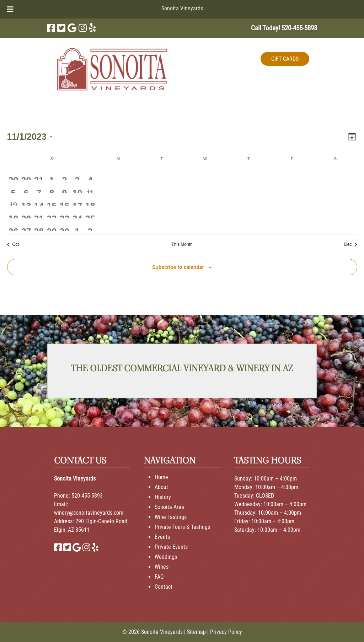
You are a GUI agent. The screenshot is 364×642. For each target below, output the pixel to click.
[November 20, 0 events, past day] (26, 212)
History (163, 497)
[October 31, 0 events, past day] (39, 174)
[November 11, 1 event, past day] (90, 186)
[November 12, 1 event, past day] (14, 199)
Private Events (171, 547)
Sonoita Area (169, 507)
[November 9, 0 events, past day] (64, 186)
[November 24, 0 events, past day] (77, 212)
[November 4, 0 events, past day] (90, 174)
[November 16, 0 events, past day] (64, 199)
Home (161, 477)
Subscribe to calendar (178, 267)
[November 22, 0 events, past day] (52, 212)
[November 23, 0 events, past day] (64, 212)
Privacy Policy (226, 632)
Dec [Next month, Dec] (350, 244)
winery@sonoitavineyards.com (89, 513)
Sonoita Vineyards (182, 8)
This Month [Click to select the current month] (182, 244)
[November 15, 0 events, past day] (52, 199)
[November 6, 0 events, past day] (26, 186)
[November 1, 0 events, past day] (52, 174)
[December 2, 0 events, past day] (90, 225)
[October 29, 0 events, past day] (14, 174)
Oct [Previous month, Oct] (13, 244)
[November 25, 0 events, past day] (90, 212)
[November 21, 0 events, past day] (39, 212)
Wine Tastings (171, 517)
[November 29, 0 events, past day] (52, 225)
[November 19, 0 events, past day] (14, 212)
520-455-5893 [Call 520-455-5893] (87, 496)
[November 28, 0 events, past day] (39, 225)
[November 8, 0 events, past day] (52, 186)
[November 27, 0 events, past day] (26, 225)
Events (162, 537)
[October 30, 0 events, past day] (26, 174)
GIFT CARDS (285, 59)
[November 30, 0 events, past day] (64, 225)
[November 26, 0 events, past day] (14, 225)
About (161, 487)
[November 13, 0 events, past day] (26, 199)
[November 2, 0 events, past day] (64, 174)
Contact (164, 587)
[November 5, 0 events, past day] (14, 186)
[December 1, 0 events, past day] (77, 225)
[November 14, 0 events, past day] (39, 199)
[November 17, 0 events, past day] (77, 199)
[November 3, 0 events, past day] (77, 174)
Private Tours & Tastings (182, 527)
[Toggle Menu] (10, 9)
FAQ (159, 577)
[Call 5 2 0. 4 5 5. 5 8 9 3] (299, 28)
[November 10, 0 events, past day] (77, 186)
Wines (162, 567)
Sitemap (196, 632)
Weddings (166, 557)
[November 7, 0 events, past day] (39, 186)
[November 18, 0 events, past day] (90, 199)
